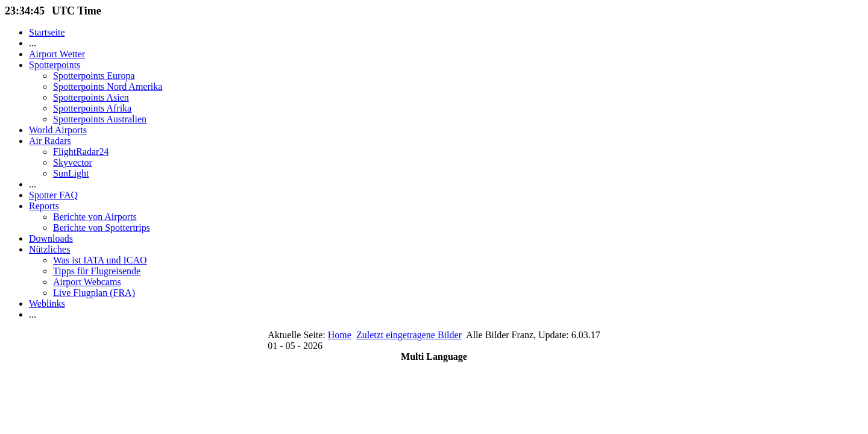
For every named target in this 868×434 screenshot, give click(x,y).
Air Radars (50, 141)
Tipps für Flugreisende (97, 271)
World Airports (58, 130)
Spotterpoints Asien (91, 97)
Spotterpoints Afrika (92, 108)
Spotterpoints (55, 65)
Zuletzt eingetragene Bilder (409, 335)
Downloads (51, 238)
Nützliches (49, 249)
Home (340, 335)
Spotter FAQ (53, 195)
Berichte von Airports (95, 217)
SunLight (71, 173)
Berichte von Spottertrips (102, 228)
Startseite (47, 32)
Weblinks (47, 303)
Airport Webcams (87, 282)
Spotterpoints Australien (100, 119)
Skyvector (73, 162)
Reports (44, 206)
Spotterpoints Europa (94, 76)
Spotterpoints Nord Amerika (108, 86)
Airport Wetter (57, 54)
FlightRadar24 (81, 152)
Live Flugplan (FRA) (94, 293)
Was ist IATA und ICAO (100, 260)
